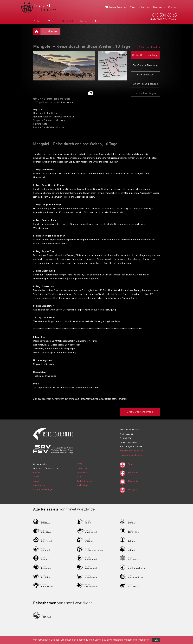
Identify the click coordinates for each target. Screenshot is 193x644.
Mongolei (67, 22)
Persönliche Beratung (145, 66)
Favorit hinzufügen (145, 93)
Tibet (51, 22)
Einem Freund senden (145, 84)
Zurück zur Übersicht (149, 47)
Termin (36, 477)
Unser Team (39, 485)
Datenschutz (83, 468)
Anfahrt (37, 481)
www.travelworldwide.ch (131, 455)
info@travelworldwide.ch (132, 451)
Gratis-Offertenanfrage (145, 55)
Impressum (82, 472)
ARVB (79, 464)
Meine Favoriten (118, 8)
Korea (84, 22)
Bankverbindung (84, 481)
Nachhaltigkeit (83, 485)
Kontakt (172, 8)
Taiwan (99, 22)
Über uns (145, 8)
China (38, 22)
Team (133, 8)
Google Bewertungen (43, 489)
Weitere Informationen (137, 640)
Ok (156, 640)
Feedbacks (159, 8)
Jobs (79, 477)
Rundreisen (50, 32)
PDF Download (145, 75)
